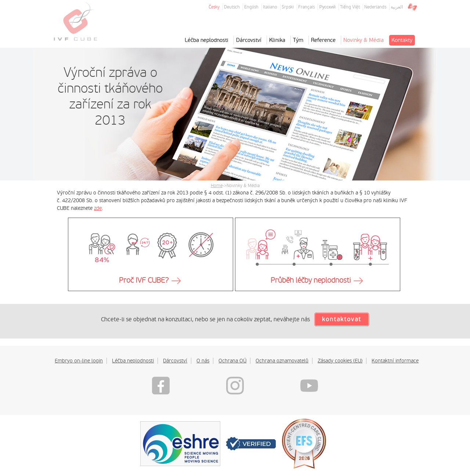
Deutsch (232, 7)
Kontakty (402, 40)
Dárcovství (249, 40)
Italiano (270, 7)
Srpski (288, 7)
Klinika (277, 40)
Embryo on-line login (79, 361)
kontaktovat (342, 319)
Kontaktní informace (395, 361)
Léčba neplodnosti (207, 40)
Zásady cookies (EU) (340, 361)
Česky (214, 7)
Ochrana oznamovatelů (282, 361)
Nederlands (375, 7)
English (251, 7)
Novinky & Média (364, 40)
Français (306, 7)
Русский (327, 7)
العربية (397, 7)
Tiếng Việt (350, 7)
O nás (203, 361)
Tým (298, 40)
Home (217, 186)
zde (98, 208)
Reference (323, 40)
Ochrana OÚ (232, 361)
